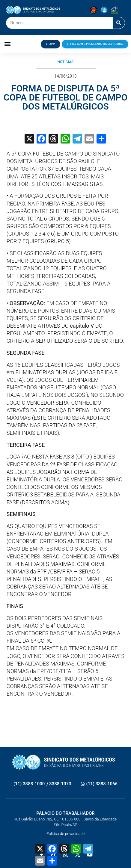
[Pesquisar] (119, 23)
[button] (8, 44)
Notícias (66, 62)
